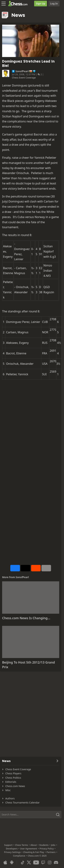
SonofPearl (22, 71)
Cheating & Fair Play (34, 852)
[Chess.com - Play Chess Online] (19, 4)
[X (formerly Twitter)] (29, 862)
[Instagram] (50, 862)
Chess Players (13, 773)
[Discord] (56, 862)
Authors (10, 798)
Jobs (53, 845)
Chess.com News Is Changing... (26, 618)
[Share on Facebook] (15, 568)
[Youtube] (36, 862)
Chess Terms (21, 845)
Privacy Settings (12, 852)
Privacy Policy (47, 849)
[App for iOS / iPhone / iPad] (5, 862)
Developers (12, 849)
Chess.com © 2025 (37, 856)
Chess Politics (13, 778)
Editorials (11, 782)
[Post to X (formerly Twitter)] (25, 568)
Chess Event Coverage (24, 78)
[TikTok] (23, 862)
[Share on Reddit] (36, 568)
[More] (46, 568)
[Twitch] (43, 862)
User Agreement (29, 849)
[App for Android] (12, 862)
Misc (8, 790)
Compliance (19, 856)
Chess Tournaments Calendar (22, 803)
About (34, 845)
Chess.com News (15, 786)
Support (8, 845)
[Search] (31, 815)
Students (44, 845)
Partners (51, 852)
